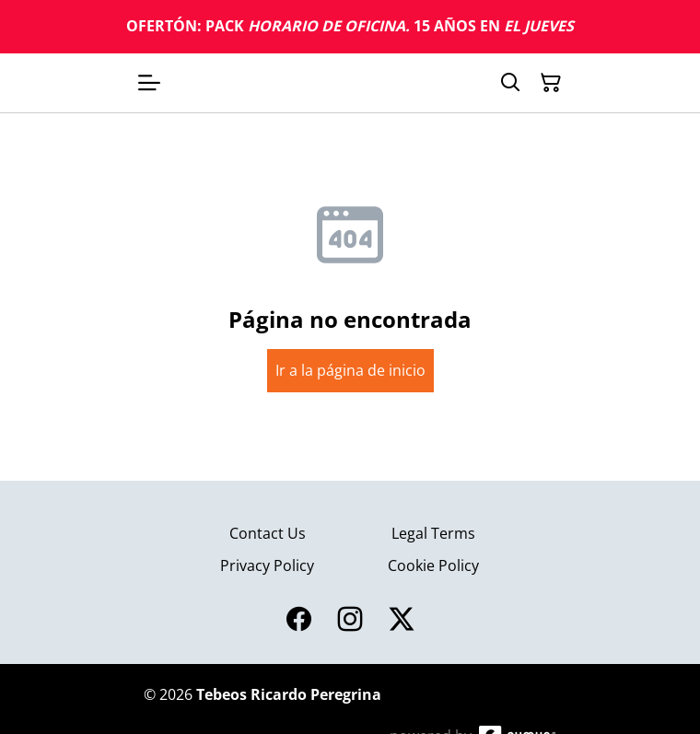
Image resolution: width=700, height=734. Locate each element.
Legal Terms (433, 533)
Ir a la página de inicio (350, 370)
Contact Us (268, 533)
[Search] (510, 83)
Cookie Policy (433, 565)
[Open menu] (149, 83)
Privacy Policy (267, 565)
